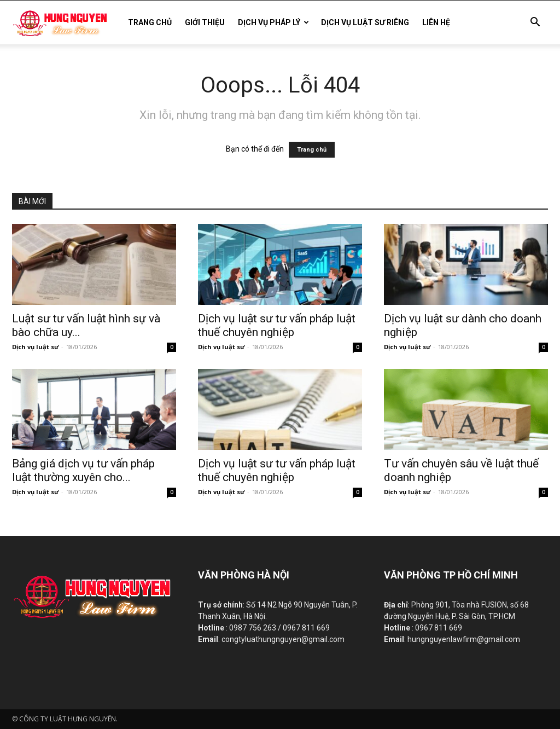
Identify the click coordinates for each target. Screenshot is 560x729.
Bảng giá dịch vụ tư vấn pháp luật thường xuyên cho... (83, 470)
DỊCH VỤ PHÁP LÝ (273, 22)
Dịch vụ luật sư (35, 347)
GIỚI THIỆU (205, 22)
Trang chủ (312, 150)
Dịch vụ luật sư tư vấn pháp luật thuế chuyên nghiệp (277, 325)
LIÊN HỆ (436, 22)
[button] (535, 23)
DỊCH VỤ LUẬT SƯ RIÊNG (365, 22)
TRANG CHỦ (150, 22)
